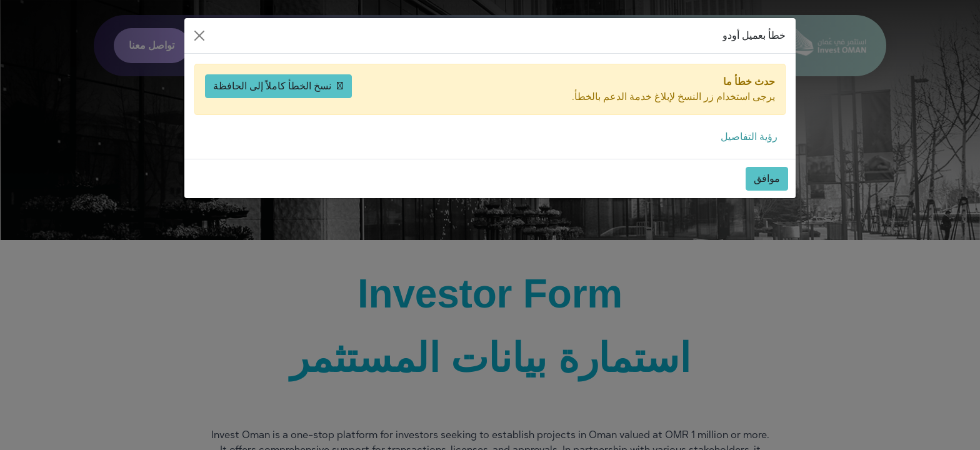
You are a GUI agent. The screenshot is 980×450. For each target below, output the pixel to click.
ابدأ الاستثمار (650, 45)
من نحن (388, 45)
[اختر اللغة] (249, 46)
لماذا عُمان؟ (550, 45)
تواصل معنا (152, 45)
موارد (465, 45)
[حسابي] (217, 46)
